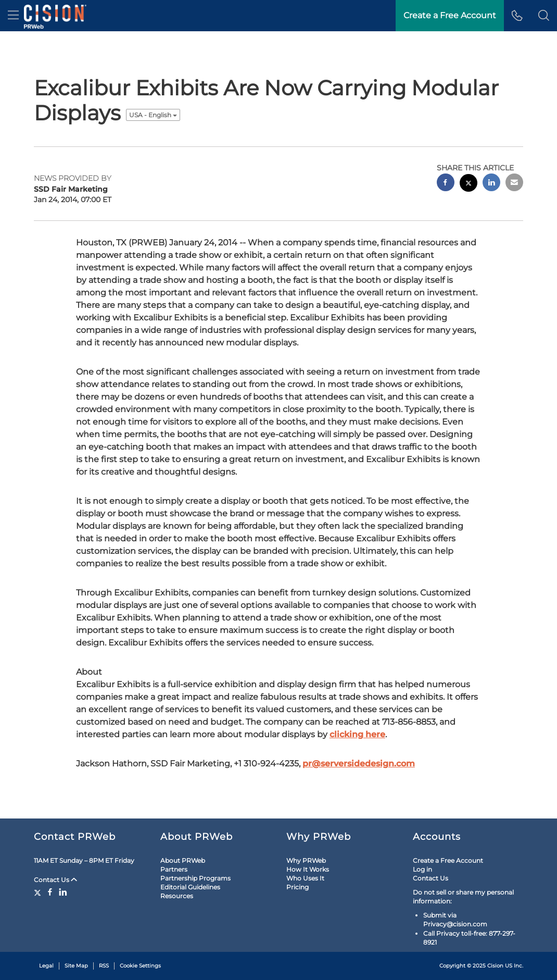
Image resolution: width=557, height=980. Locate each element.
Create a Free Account (448, 860)
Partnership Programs (195, 878)
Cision (495, 966)
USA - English (153, 115)
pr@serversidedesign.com (359, 764)
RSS (104, 966)
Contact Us (55, 880)
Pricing (298, 887)
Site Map (76, 966)
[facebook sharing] (446, 184)
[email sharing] (514, 184)
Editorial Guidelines (190, 887)
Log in (422, 869)
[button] (544, 16)
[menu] (13, 16)
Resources (177, 896)
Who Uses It (305, 878)
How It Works (308, 869)
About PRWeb (183, 860)
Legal (46, 966)
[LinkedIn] (63, 892)
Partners (174, 869)
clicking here (357, 734)
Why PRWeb (306, 860)
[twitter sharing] (469, 184)
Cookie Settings (140, 966)
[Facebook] (50, 892)
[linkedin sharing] (491, 184)
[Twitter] (39, 892)
